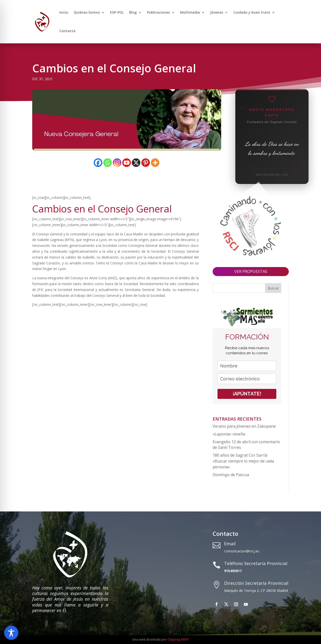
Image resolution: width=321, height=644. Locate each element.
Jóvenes (217, 12)
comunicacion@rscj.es (242, 551)
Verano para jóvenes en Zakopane (244, 426)
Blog (133, 12)
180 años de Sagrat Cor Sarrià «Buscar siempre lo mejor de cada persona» (243, 461)
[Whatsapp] (108, 163)
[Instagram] (117, 163)
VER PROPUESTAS (251, 271)
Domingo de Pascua (231, 475)
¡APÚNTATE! (247, 394)
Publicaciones (158, 12)
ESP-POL (117, 12)
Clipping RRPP (178, 639)
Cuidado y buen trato (252, 12)
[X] (136, 163)
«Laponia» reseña (229, 434)
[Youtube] (127, 163)
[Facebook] (98, 163)
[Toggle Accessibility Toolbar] (11, 633)
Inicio (64, 12)
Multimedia (190, 12)
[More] (155, 163)
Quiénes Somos (87, 12)
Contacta (67, 31)
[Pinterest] (146, 163)
